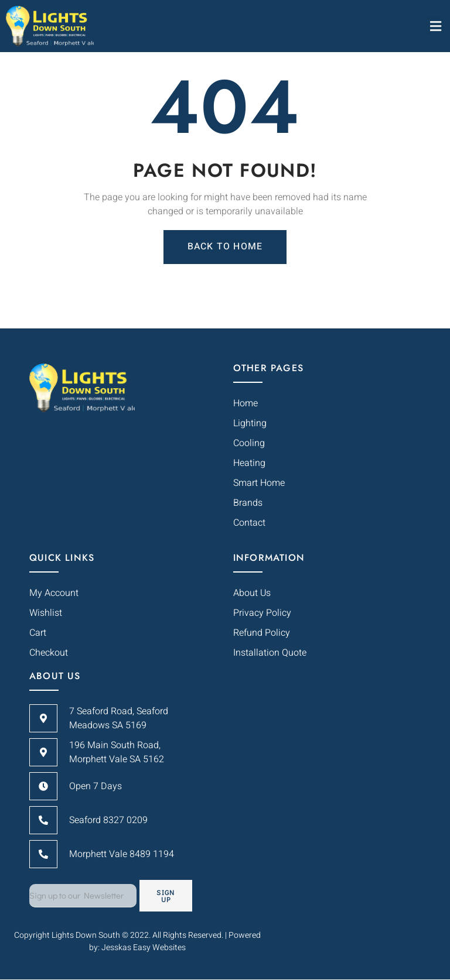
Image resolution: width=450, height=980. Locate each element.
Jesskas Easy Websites (144, 948)
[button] (435, 26)
